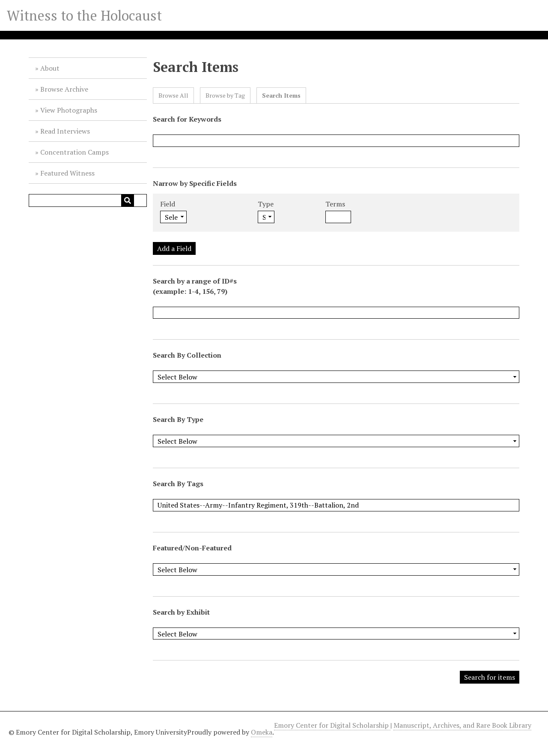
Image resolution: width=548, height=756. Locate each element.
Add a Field (174, 248)
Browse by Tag (225, 95)
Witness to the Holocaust (84, 15)
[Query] (88, 200)
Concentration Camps (74, 152)
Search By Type (178, 419)
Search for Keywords (187, 119)
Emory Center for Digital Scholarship (332, 725)
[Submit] (128, 200)
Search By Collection (187, 355)
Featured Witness (67, 173)
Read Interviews (65, 131)
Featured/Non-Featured (192, 548)
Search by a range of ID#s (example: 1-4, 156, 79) (195, 286)
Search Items (281, 95)
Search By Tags (178, 484)
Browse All (173, 95)
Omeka (262, 732)
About (50, 68)
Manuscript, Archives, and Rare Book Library (462, 725)
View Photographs (69, 110)
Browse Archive (64, 89)
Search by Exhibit (181, 612)
